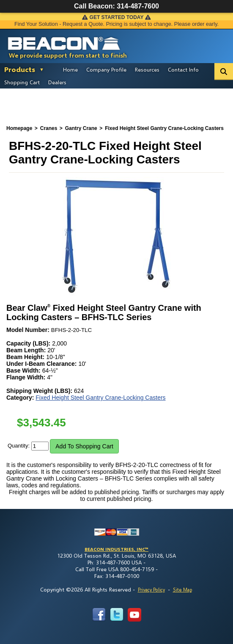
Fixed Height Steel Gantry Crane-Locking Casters (100, 398)
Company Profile (106, 69)
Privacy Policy (151, 590)
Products (20, 69)
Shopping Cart (22, 82)
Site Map (182, 590)
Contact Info (183, 69)
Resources (147, 69)
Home (70, 69)
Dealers (57, 82)
